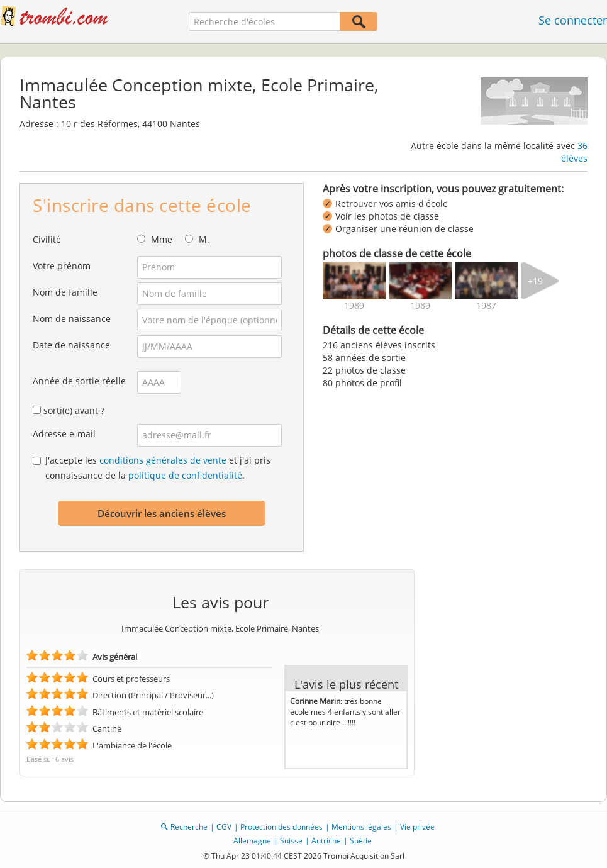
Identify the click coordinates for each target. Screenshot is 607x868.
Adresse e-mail (64, 434)
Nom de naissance (72, 319)
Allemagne (252, 841)
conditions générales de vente (163, 460)
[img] (354, 281)
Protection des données (281, 827)
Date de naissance (71, 345)
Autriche (326, 841)
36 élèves (574, 152)
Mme (162, 239)
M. (204, 239)
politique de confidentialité (185, 475)
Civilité (47, 239)
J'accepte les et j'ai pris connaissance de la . (158, 468)
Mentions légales (361, 827)
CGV (224, 827)
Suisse (291, 841)
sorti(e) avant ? (74, 410)
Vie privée (417, 827)
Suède (361, 841)
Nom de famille (65, 292)
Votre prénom (62, 266)
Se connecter (573, 20)
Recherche (189, 827)
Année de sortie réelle (79, 381)
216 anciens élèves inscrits (379, 345)
